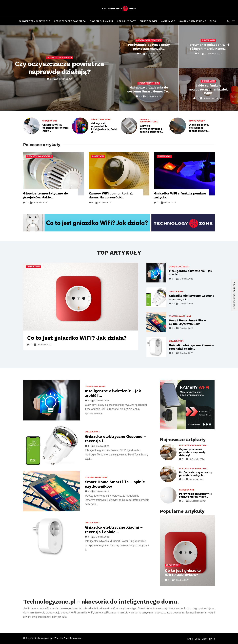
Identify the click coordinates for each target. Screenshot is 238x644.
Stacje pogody (126, 21)
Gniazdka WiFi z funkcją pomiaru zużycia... (180, 195)
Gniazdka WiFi (148, 21)
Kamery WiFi (168, 21)
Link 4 (212, 639)
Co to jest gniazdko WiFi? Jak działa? (77, 338)
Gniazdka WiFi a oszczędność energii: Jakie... (55, 128)
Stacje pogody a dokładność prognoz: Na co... (199, 128)
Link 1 (190, 639)
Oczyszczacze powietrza (70, 21)
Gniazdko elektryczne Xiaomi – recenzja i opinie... (192, 347)
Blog (213, 21)
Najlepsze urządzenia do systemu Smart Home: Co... (149, 89)
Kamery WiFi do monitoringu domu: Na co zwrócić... (111, 195)
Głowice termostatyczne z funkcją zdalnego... (151, 129)
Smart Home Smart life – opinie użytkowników (187, 322)
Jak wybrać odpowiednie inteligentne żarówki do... (104, 128)
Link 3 (205, 639)
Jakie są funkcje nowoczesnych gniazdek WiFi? (208, 89)
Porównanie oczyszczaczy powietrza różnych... (149, 47)
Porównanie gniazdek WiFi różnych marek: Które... (208, 47)
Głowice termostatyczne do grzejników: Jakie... (46, 195)
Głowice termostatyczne (34, 21)
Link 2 (198, 639)
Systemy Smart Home (193, 21)
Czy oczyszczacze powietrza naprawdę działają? (59, 68)
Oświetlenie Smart (102, 21)
